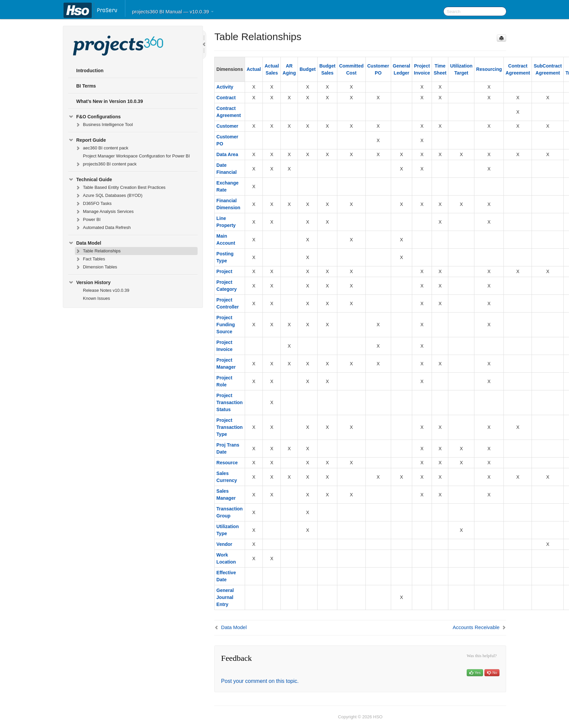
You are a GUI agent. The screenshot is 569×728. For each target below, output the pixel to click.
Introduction (90, 71)
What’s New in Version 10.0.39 (109, 101)
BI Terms (86, 86)
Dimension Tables (96, 267)
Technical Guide (90, 179)
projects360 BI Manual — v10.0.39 (173, 12)
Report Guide (87, 140)
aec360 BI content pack (102, 148)
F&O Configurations (94, 117)
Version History (89, 282)
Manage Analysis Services (104, 212)
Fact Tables (90, 259)
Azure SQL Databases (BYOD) (109, 196)
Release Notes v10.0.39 (106, 290)
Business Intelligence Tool (104, 125)
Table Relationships (98, 251)
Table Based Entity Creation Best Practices (120, 188)
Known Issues (96, 298)
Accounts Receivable (476, 627)
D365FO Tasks (93, 204)
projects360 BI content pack (106, 164)
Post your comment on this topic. (260, 681)
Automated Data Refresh (103, 228)
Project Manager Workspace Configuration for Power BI (136, 156)
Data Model (85, 243)
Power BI (88, 220)
